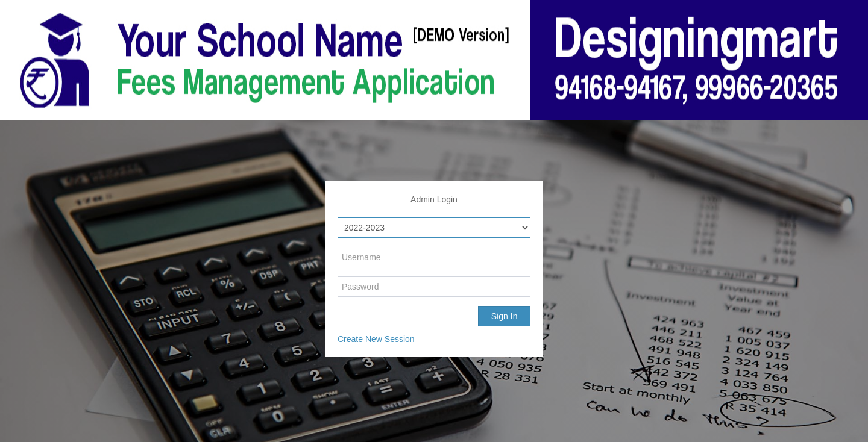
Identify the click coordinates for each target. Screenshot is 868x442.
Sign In (505, 316)
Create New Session (376, 339)
